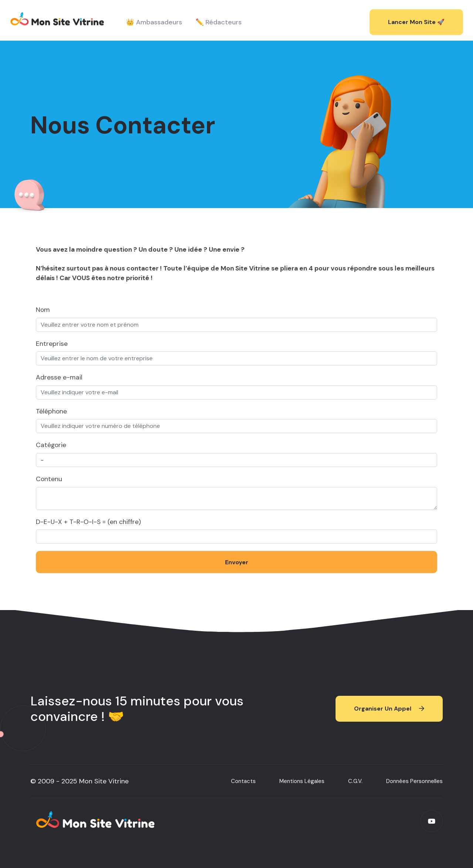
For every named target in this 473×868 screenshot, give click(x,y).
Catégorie (51, 445)
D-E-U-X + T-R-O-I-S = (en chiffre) (88, 522)
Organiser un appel (389, 711)
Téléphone (51, 411)
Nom (43, 310)
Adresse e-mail (59, 377)
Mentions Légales (302, 783)
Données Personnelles (414, 783)
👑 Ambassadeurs (154, 22)
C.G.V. (355, 783)
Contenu (49, 479)
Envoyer (237, 562)
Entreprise (52, 344)
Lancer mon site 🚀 (416, 22)
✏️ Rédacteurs (219, 22)
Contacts (243, 783)
